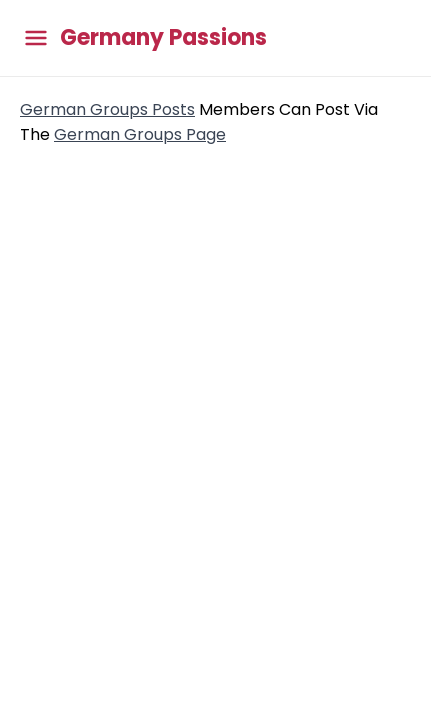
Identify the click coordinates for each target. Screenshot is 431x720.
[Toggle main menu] (36, 38)
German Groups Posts (107, 109)
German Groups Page (140, 134)
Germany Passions (163, 38)
